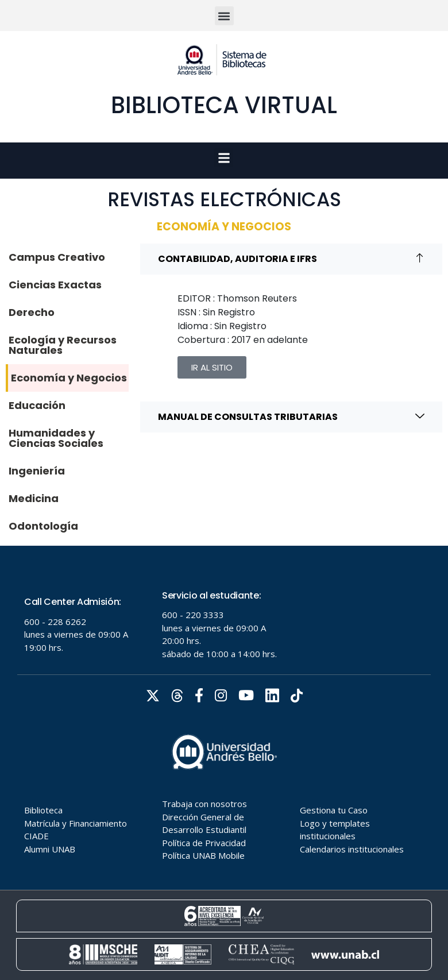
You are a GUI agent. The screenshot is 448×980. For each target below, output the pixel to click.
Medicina (34, 498)
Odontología (43, 526)
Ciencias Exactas (55, 285)
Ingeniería (37, 471)
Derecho (32, 312)
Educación (37, 405)
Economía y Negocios (69, 378)
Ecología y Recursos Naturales (63, 345)
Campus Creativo (57, 257)
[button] (224, 16)
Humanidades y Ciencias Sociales (56, 438)
